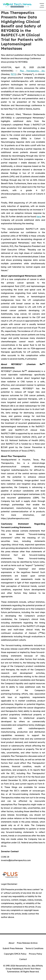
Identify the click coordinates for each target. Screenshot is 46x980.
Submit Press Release (13, 948)
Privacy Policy (35, 954)
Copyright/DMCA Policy (15, 954)
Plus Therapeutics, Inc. (33, 71)
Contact (23, 959)
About (11, 943)
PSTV (13, 74)
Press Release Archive (27, 943)
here (39, 217)
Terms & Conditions (34, 948)
